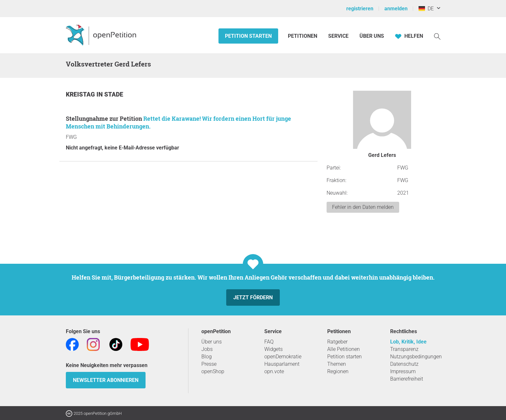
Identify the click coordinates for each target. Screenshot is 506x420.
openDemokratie (283, 357)
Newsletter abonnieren (106, 380)
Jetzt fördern (253, 297)
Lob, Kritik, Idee (408, 342)
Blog (207, 357)
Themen (337, 364)
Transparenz (404, 349)
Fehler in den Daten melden (363, 207)
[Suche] (437, 36)
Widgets (273, 349)
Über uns (212, 342)
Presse (209, 364)
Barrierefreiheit (407, 379)
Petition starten (248, 36)
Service (338, 36)
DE (426, 9)
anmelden (396, 9)
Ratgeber (337, 342)
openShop (213, 371)
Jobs (207, 349)
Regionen (338, 371)
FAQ (269, 342)
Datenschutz (404, 364)
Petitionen (303, 36)
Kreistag (81, 94)
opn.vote (274, 371)
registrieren (360, 9)
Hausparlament (282, 364)
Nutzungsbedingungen (416, 357)
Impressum (403, 371)
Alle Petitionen (344, 349)
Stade (114, 94)
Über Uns (372, 36)
